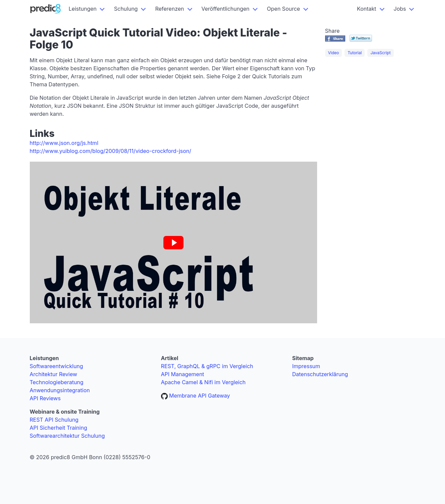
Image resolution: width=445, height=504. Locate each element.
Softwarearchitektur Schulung (67, 436)
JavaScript (380, 53)
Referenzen (169, 9)
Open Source (283, 9)
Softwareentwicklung (57, 366)
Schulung (126, 9)
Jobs (400, 9)
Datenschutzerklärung (320, 374)
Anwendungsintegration (60, 390)
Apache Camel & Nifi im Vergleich (203, 382)
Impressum (306, 366)
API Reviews (45, 398)
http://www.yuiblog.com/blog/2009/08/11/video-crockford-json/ (111, 151)
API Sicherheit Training (59, 428)
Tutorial (355, 53)
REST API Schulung (54, 420)
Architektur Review (54, 374)
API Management (183, 374)
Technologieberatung (57, 382)
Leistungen (83, 9)
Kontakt (366, 9)
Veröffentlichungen (226, 9)
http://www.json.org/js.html (64, 143)
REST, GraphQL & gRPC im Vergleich (207, 366)
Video (334, 53)
